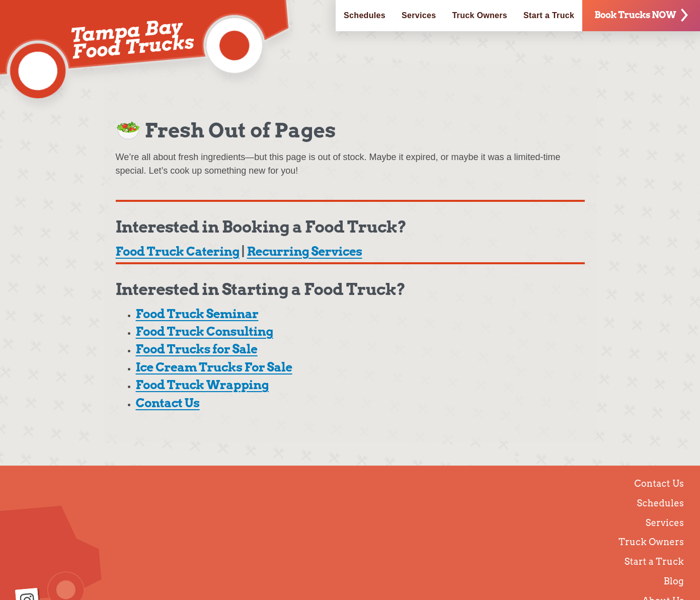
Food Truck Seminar (197, 314)
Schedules (365, 15)
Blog (674, 581)
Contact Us (168, 403)
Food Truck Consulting (205, 331)
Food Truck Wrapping (202, 385)
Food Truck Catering (178, 251)
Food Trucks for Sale (197, 349)
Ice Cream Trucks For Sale (214, 367)
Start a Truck (549, 15)
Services (419, 15)
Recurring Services (304, 251)
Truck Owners (480, 15)
